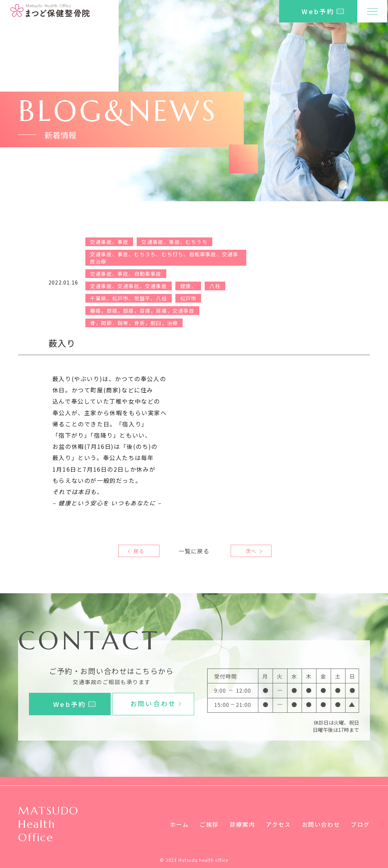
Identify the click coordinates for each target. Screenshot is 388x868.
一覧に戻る (194, 551)
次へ (249, 551)
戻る (139, 551)
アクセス (278, 824)
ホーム (179, 824)
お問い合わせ (321, 824)
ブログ (360, 824)
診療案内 (242, 824)
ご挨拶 (209, 824)
